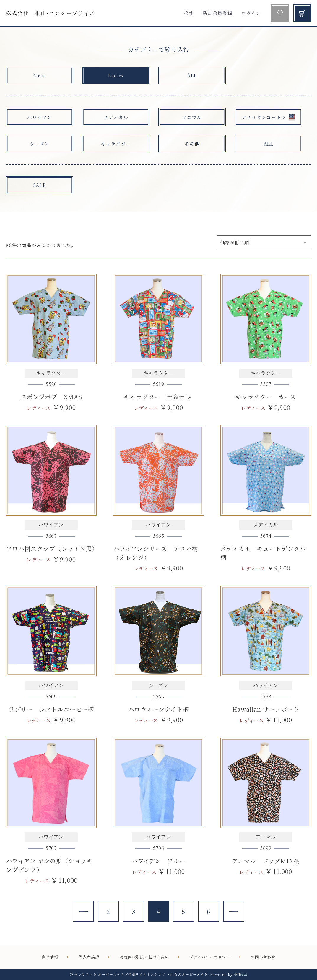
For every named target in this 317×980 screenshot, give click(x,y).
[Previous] (83, 911)
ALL (192, 76)
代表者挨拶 (89, 957)
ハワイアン (39, 117)
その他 (192, 144)
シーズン (40, 144)
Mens (39, 76)
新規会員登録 (218, 13)
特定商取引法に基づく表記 (144, 957)
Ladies (116, 76)
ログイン (251, 13)
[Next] (234, 911)
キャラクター (116, 144)
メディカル (116, 117)
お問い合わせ (263, 957)
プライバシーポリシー (210, 957)
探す (189, 13)
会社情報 (50, 957)
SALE (40, 185)
